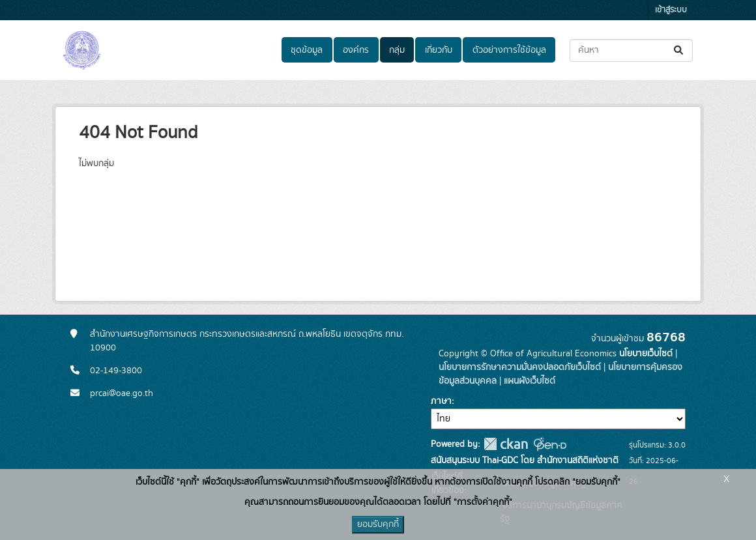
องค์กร (356, 50)
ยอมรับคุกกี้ (378, 524)
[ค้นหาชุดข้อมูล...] (631, 50)
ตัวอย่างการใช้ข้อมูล (509, 50)
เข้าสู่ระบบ (671, 10)
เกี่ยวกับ (439, 50)
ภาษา (441, 401)
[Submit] (679, 50)
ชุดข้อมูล (307, 50)
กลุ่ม (397, 50)
